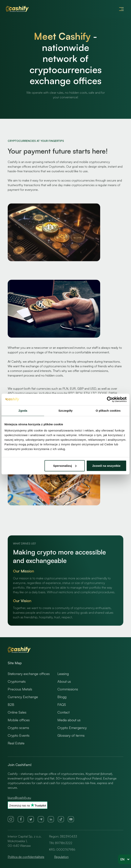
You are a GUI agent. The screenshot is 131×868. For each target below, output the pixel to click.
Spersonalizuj (65, 466)
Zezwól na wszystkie (106, 466)
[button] (121, 9)
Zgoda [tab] (23, 411)
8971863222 (64, 843)
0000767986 (66, 849)
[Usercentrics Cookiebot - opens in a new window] (110, 399)
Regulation (61, 857)
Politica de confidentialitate (26, 857)
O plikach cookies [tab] (108, 411)
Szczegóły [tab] (65, 411)
